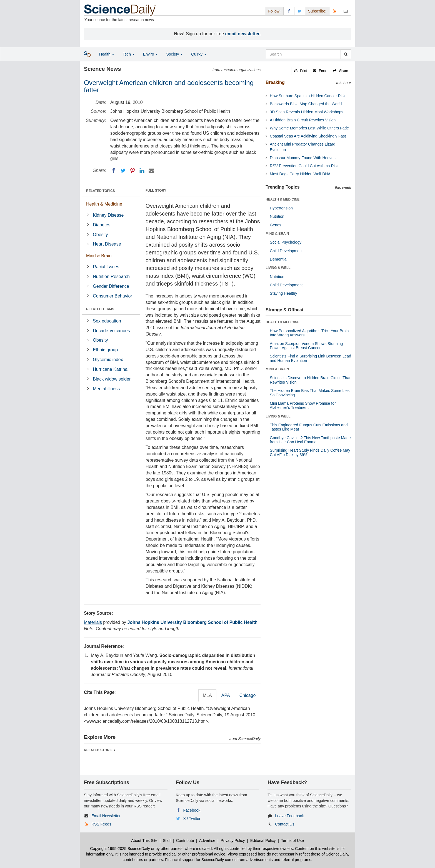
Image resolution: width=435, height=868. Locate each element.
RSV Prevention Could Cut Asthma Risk (304, 166)
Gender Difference (111, 286)
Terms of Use (292, 841)
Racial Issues (106, 267)
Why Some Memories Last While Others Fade (309, 128)
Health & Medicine (104, 204)
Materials (93, 622)
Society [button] (174, 54)
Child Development (286, 251)
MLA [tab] (207, 695)
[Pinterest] (132, 171)
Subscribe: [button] (317, 11)
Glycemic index (108, 360)
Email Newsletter (106, 816)
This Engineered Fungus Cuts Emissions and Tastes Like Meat (309, 427)
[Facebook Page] (289, 11)
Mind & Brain (99, 256)
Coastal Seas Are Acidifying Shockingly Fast (308, 136)
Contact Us (285, 824)
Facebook (192, 810)
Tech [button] (128, 54)
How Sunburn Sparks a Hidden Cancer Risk (307, 96)
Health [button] (107, 54)
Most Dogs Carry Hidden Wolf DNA (300, 174)
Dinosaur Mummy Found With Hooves (303, 158)
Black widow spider (112, 379)
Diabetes (102, 225)
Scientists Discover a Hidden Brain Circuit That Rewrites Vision (310, 380)
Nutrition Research (111, 277)
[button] (301, 71)
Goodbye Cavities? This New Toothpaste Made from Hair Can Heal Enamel (310, 440)
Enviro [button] (151, 54)
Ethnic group (105, 350)
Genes (275, 225)
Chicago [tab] (248, 695)
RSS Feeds (101, 824)
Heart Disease (107, 244)
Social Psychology (286, 242)
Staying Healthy (283, 293)
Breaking (275, 82)
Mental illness (106, 389)
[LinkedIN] (142, 171)
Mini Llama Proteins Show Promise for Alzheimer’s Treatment (303, 405)
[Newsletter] (346, 11)
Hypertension (281, 208)
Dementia (278, 259)
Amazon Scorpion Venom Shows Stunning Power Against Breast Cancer (306, 346)
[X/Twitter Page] (300, 11)
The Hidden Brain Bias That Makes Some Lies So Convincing (310, 393)
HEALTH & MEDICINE (282, 199)
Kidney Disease (108, 215)
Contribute (185, 841)
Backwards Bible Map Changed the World (306, 104)
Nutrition (277, 216)
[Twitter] (123, 171)
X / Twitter (192, 819)
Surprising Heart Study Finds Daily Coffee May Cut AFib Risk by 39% (310, 452)
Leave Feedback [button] (289, 816)
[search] (346, 54)
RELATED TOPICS (101, 191)
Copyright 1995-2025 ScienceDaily (120, 849)
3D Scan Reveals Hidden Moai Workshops (306, 112)
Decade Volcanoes (111, 331)
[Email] (151, 171)
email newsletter (243, 34)
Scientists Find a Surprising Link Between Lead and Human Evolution (310, 358)
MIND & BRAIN (277, 234)
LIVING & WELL (278, 268)
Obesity (100, 235)
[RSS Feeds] (335, 11)
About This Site (144, 841)
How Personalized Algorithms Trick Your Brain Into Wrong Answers (309, 333)
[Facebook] (114, 171)
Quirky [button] (199, 54)
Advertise (207, 841)
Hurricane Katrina (110, 369)
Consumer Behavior (112, 296)
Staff (167, 841)
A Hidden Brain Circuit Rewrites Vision (303, 120)
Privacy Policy (233, 841)
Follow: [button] (274, 11)
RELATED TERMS (100, 309)
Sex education (107, 321)
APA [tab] (226, 695)
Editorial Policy (263, 841)
